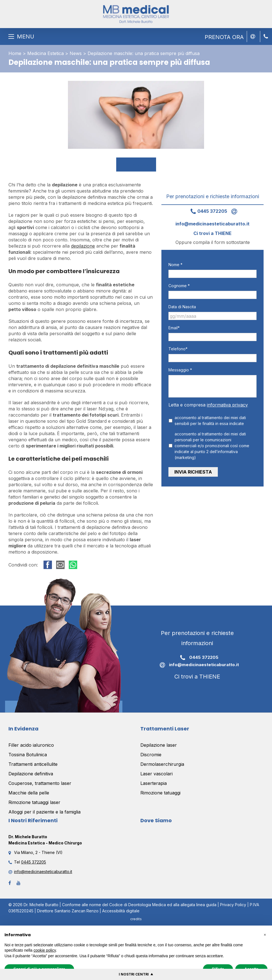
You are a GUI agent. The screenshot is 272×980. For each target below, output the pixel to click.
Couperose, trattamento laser (40, 783)
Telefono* (178, 349)
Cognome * (179, 286)
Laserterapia (154, 783)
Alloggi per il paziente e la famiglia (44, 812)
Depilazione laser (159, 745)
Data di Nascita (182, 307)
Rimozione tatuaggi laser (34, 802)
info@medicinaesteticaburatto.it (197, 665)
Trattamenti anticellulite (33, 764)
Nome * (175, 265)
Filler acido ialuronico (31, 745)
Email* (174, 328)
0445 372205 (207, 211)
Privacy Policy (233, 905)
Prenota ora (136, 164)
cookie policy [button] (45, 950)
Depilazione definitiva (31, 774)
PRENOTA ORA (224, 37)
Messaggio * (180, 370)
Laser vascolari (156, 774)
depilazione (83, 246)
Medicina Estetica (45, 53)
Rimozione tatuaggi (160, 793)
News (76, 53)
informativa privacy (227, 405)
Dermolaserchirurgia (162, 764)
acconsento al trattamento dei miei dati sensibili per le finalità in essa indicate (210, 421)
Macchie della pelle (29, 793)
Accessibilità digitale (121, 911)
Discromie (151, 755)
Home (15, 53)
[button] (265, 935)
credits (136, 919)
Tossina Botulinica (28, 755)
